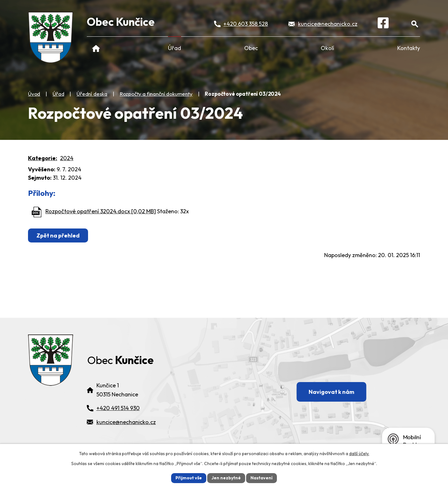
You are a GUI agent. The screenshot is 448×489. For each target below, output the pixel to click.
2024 (67, 158)
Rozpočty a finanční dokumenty (156, 94)
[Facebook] (383, 24)
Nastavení (261, 478)
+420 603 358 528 (246, 24)
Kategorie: (43, 158)
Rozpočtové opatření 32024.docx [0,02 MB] (101, 211)
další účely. (359, 454)
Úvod (96, 48)
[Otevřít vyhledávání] (415, 24)
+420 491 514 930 (118, 408)
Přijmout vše (189, 478)
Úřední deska (92, 94)
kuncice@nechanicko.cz (328, 24)
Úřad (175, 48)
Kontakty (409, 48)
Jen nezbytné (226, 478)
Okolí (327, 48)
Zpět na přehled (58, 235)
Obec (251, 48)
